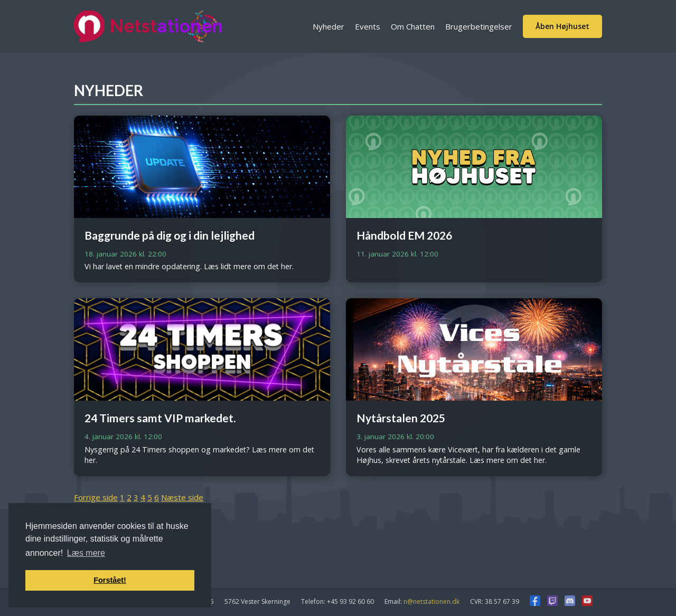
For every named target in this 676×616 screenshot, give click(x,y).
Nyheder (328, 26)
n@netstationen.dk (431, 601)
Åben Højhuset (562, 26)
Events (368, 26)
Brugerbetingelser (479, 26)
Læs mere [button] (86, 553)
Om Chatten (413, 26)
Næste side (182, 497)
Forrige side (96, 497)
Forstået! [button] (110, 580)
